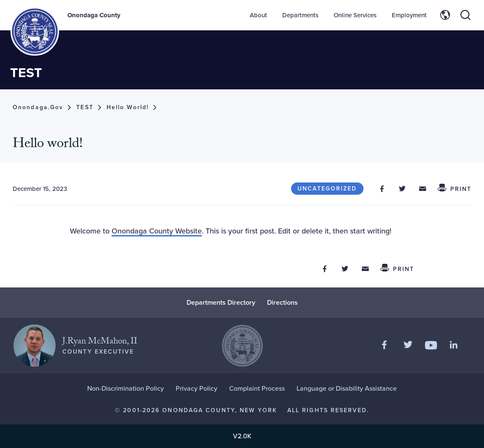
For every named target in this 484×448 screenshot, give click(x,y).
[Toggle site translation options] (445, 15)
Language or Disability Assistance (347, 388)
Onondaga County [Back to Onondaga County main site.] (94, 15)
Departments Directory (221, 302)
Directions (282, 302)
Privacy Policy (197, 388)
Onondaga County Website (157, 231)
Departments (300, 15)
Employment (409, 15)
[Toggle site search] (465, 15)
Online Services (355, 15)
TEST (26, 72)
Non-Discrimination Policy (126, 388)
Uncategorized (327, 189)
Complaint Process (257, 388)
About (258, 15)
